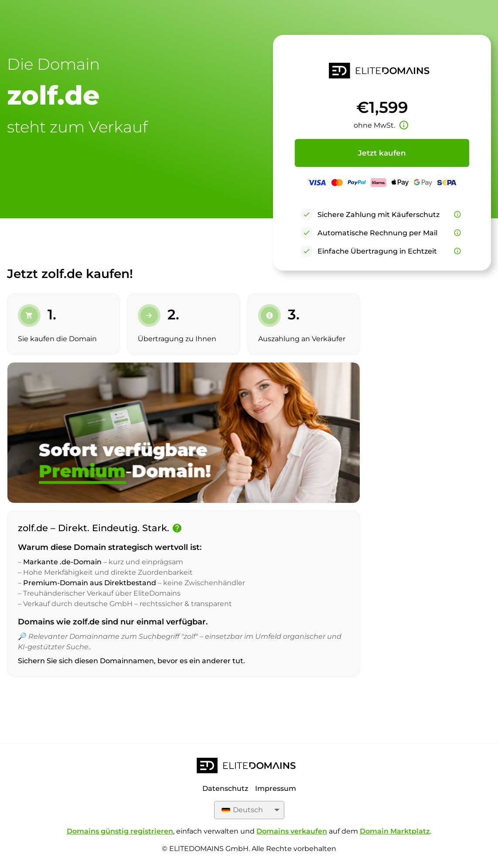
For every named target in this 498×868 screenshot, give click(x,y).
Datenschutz (225, 788)
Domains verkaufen (292, 831)
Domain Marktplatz (395, 831)
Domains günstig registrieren (120, 831)
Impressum (276, 788)
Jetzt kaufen (382, 153)
